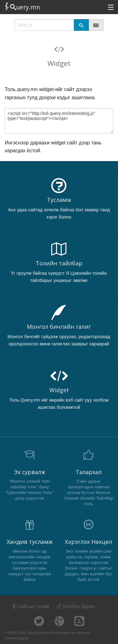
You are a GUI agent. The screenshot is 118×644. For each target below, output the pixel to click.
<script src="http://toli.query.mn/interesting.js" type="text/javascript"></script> (59, 121)
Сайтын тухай (30, 606)
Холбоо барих (76, 606)
